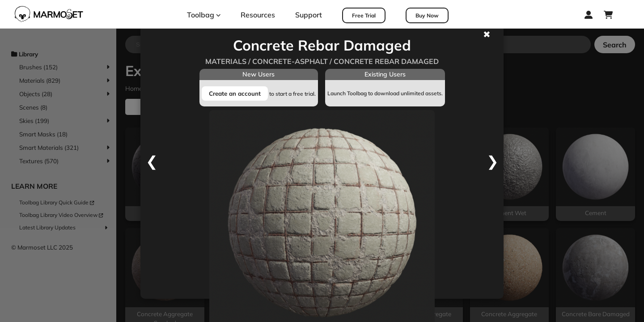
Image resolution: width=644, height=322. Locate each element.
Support (309, 15)
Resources (258, 15)
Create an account (235, 93)
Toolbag (204, 15)
